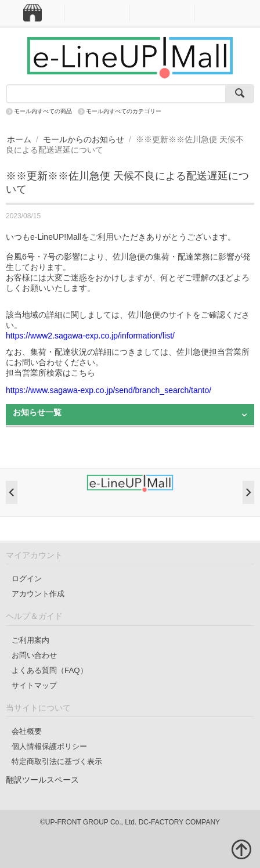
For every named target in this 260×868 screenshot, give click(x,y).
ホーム (19, 139)
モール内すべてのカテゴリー (124, 111)
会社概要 (27, 731)
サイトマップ (34, 685)
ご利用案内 (30, 640)
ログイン (27, 579)
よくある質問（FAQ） (50, 670)
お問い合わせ (34, 655)
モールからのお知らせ (84, 139)
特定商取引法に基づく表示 (57, 761)
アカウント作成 (38, 594)
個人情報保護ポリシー (49, 746)
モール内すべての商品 (43, 111)
